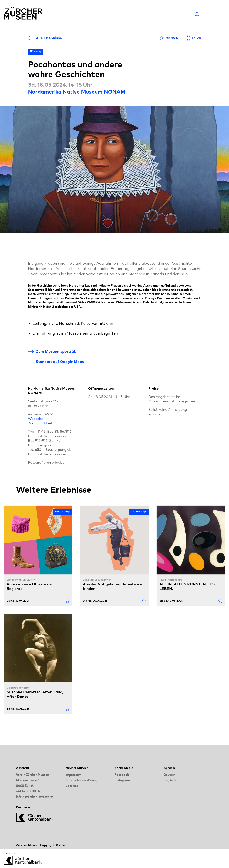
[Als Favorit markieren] (169, 38)
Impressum (73, 775)
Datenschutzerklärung (81, 780)
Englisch (170, 780)
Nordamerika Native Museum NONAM (77, 92)
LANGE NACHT (148, 14)
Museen (99, 14)
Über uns (72, 786)
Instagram (122, 780)
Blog (119, 14)
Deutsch (170, 775)
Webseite (36, 419)
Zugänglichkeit (40, 423)
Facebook (122, 775)
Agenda (75, 14)
